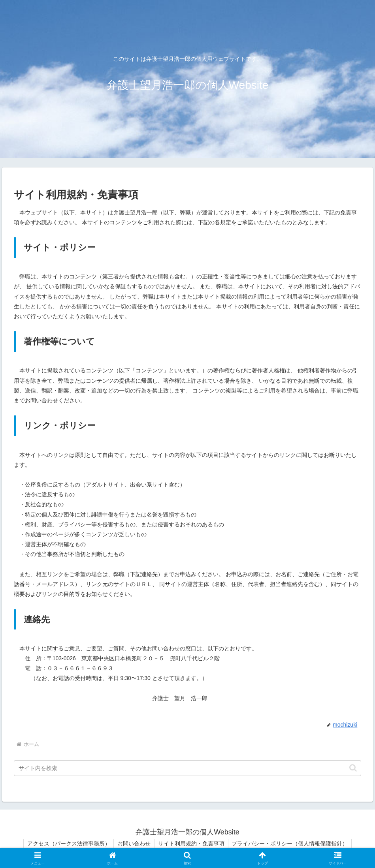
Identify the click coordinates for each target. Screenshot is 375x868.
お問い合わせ (134, 844)
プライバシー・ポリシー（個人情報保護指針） (291, 844)
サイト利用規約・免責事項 (192, 844)
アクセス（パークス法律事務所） (67, 844)
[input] (188, 768)
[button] (353, 768)
